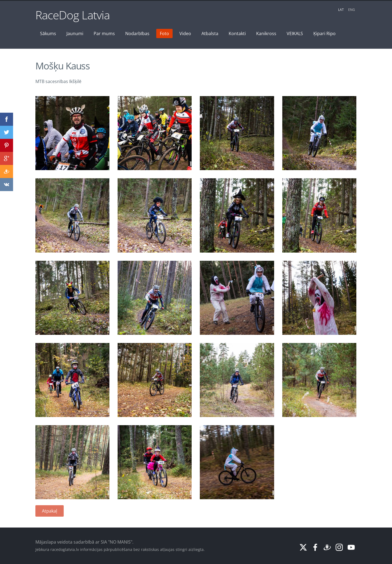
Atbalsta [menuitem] (210, 33)
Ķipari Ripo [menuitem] (324, 33)
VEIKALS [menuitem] (295, 33)
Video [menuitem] (185, 33)
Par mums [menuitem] (104, 33)
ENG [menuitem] (352, 10)
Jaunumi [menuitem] (75, 33)
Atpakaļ (50, 511)
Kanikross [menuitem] (266, 33)
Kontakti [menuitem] (237, 33)
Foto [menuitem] (164, 33)
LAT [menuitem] (341, 10)
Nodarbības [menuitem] (137, 33)
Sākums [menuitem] (48, 33)
